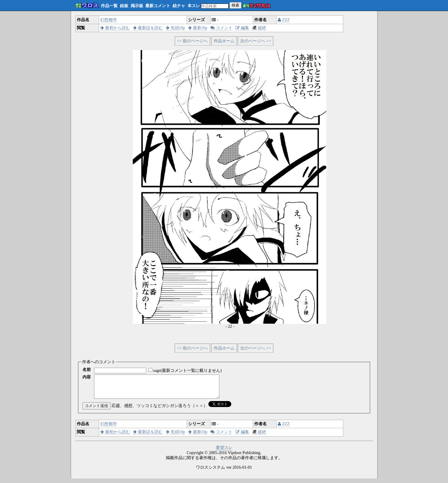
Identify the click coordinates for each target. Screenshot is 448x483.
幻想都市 (109, 20)
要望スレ (224, 452)
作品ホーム (224, 41)
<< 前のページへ (192, 41)
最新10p (198, 28)
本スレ (194, 6)
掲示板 (137, 6)
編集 (242, 28)
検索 (235, 5)
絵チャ (179, 6)
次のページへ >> (256, 41)
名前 (87, 370)
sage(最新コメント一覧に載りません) (188, 371)
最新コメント (158, 6)
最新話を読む (148, 28)
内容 (87, 377)
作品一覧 (109, 6)
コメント (221, 28)
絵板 (124, 6)
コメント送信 (96, 410)
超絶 (259, 28)
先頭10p (175, 28)
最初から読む (115, 28)
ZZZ (284, 20)
